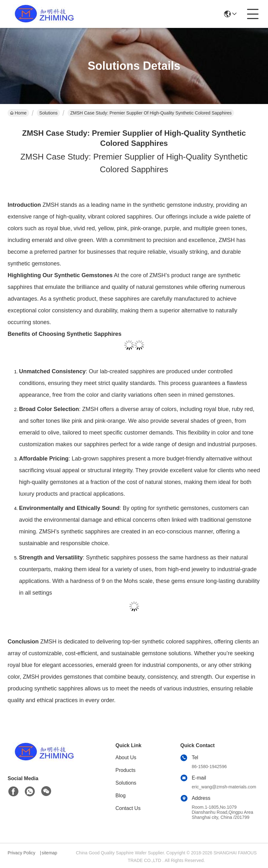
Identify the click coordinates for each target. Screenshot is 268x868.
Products (125, 770)
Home (18, 113)
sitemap (49, 853)
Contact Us (128, 808)
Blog (121, 796)
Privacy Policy (21, 853)
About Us (126, 757)
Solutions (49, 113)
